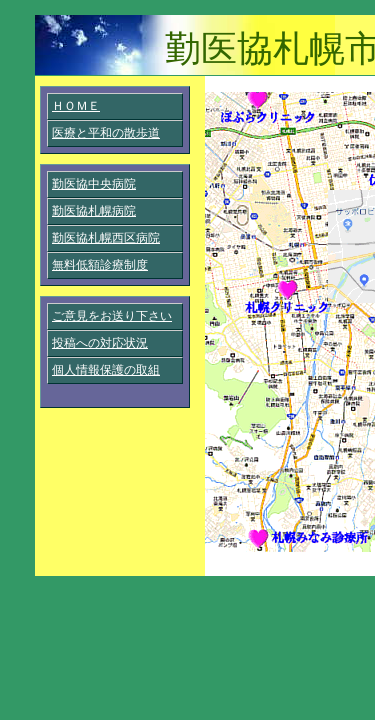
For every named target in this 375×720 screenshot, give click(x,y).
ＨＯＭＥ (76, 106)
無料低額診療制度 (100, 265)
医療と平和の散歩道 (106, 133)
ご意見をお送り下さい (112, 316)
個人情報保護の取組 (106, 370)
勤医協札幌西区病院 (106, 238)
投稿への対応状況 (100, 343)
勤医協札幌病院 (94, 211)
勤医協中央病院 (94, 184)
